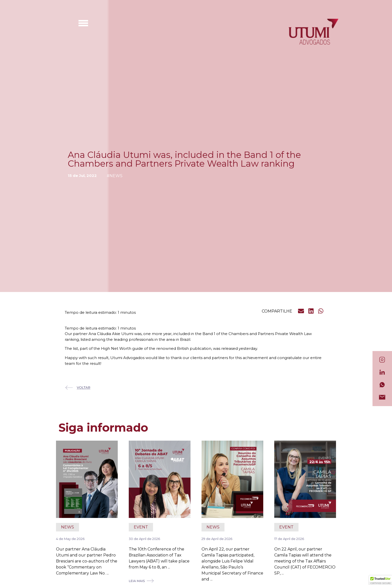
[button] (301, 311)
